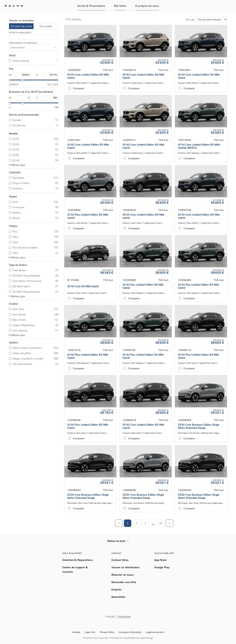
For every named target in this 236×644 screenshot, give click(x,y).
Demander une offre (124, 582)
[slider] (9, 80)
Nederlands (124, 617)
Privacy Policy (107, 632)
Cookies (76, 632)
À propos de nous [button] (147, 6)
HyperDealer (130, 638)
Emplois (116, 589)
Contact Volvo (120, 560)
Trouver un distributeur (125, 567)
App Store (161, 560)
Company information (130, 632)
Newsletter (118, 597)
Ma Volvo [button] (120, 6)
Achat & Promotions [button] (91, 6)
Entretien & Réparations (77, 560)
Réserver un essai (123, 575)
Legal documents (155, 632)
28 (161, 523)
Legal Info (90, 632)
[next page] (153, 524)
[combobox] (11, 47)
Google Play (162, 567)
